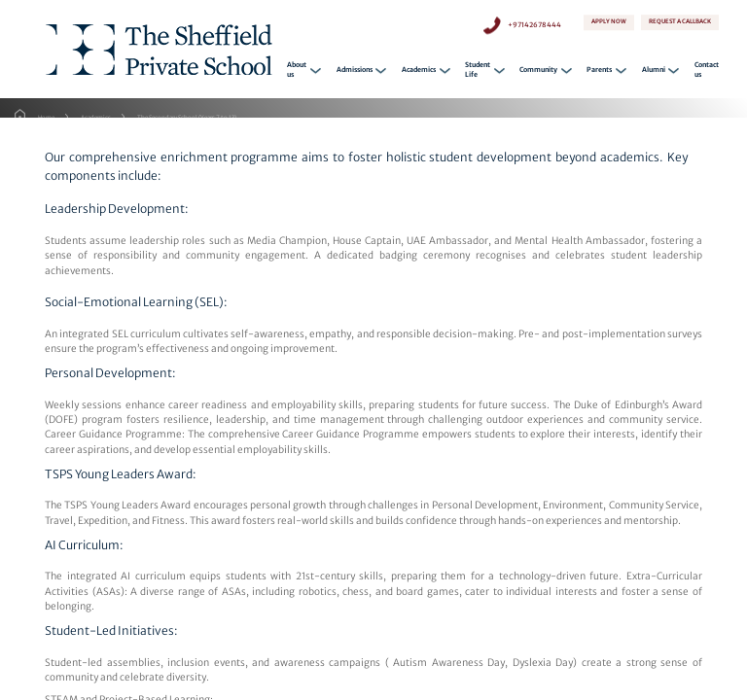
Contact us (707, 71)
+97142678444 (534, 23)
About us (297, 71)
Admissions (355, 71)
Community (538, 71)
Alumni (654, 71)
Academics (419, 71)
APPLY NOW (609, 22)
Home (46, 118)
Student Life (478, 71)
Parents (599, 71)
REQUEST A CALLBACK (680, 24)
